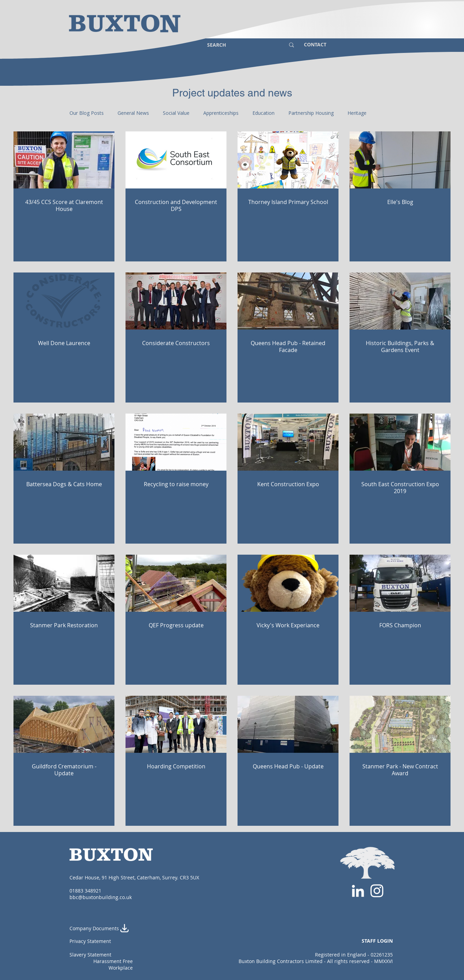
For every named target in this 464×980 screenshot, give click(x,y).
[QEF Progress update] (176, 583)
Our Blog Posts (87, 113)
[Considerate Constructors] (176, 301)
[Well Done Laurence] (64, 301)
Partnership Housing (311, 113)
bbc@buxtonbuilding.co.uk (101, 897)
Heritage (357, 113)
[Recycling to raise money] (176, 442)
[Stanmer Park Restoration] (64, 583)
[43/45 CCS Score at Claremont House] (64, 160)
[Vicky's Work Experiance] (288, 583)
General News (133, 113)
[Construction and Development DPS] (176, 160)
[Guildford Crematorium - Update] (64, 724)
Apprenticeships (221, 113)
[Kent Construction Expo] (288, 442)
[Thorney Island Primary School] (288, 160)
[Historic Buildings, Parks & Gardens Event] (400, 301)
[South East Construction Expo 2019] (400, 442)
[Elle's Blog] (400, 160)
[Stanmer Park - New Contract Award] (400, 724)
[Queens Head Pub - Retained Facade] (288, 301)
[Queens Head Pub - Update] (288, 724)
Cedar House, (86, 877)
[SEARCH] (241, 45)
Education (263, 113)
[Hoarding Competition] (176, 724)
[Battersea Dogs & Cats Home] (64, 442)
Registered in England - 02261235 (354, 955)
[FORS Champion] (400, 583)
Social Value (176, 113)
